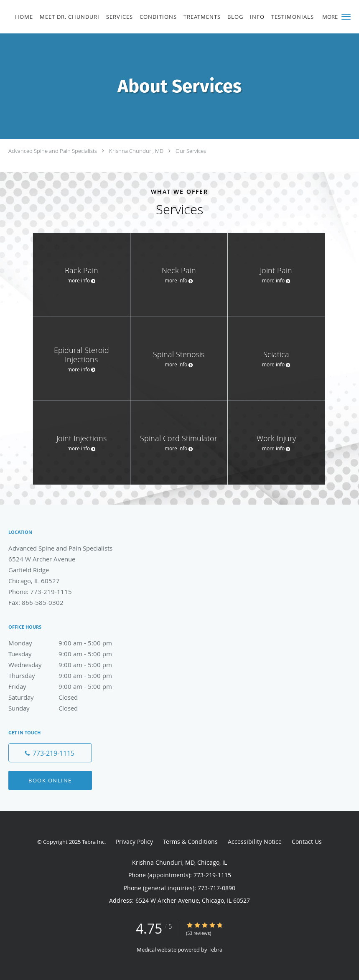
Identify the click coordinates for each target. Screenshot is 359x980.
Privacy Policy (134, 842)
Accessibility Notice (255, 842)
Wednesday (69, 665)
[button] (346, 17)
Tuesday (69, 654)
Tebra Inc (93, 842)
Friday (69, 686)
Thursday (69, 675)
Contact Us (307, 842)
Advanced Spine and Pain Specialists (53, 151)
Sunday (69, 708)
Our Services (191, 151)
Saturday (69, 697)
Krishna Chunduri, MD (136, 151)
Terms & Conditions (190, 842)
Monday (69, 643)
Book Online (50, 780)
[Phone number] (50, 753)
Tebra (215, 950)
